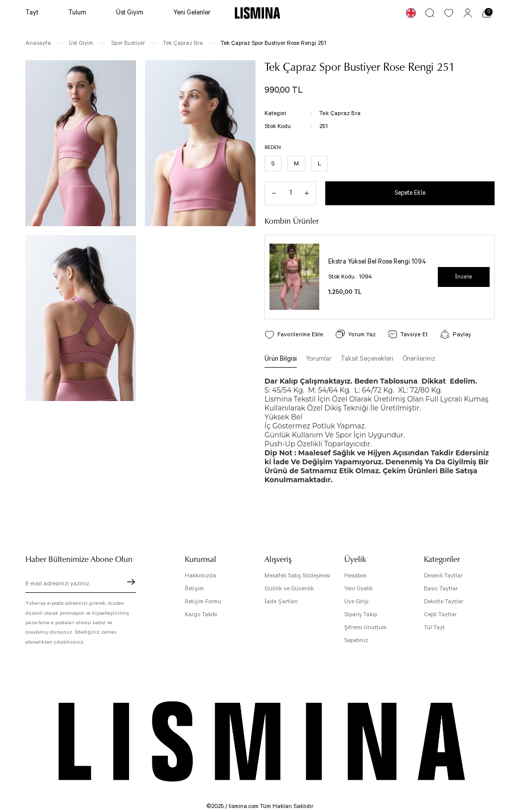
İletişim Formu (203, 602)
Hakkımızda (200, 576)
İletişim (194, 589)
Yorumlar (319, 359)
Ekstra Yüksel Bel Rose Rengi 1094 (377, 262)
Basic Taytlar (441, 589)
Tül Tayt (434, 627)
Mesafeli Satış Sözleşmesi (297, 576)
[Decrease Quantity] (270, 193)
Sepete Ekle (410, 193)
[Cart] (487, 13)
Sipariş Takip (361, 614)
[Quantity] (290, 193)
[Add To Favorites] (293, 335)
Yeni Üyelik (358, 589)
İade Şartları (281, 602)
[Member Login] (468, 13)
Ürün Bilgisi (281, 359)
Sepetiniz (356, 640)
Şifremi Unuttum (365, 627)
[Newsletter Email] (81, 585)
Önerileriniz (419, 359)
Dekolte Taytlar (444, 602)
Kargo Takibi (201, 614)
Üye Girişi (356, 602)
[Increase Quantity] (310, 193)
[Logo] (257, 13)
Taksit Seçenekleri (367, 359)
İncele (464, 277)
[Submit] (131, 582)
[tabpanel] (380, 277)
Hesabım (355, 576)
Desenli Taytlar (443, 576)
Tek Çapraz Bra (339, 113)
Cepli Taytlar (440, 614)
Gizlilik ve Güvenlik (289, 589)
